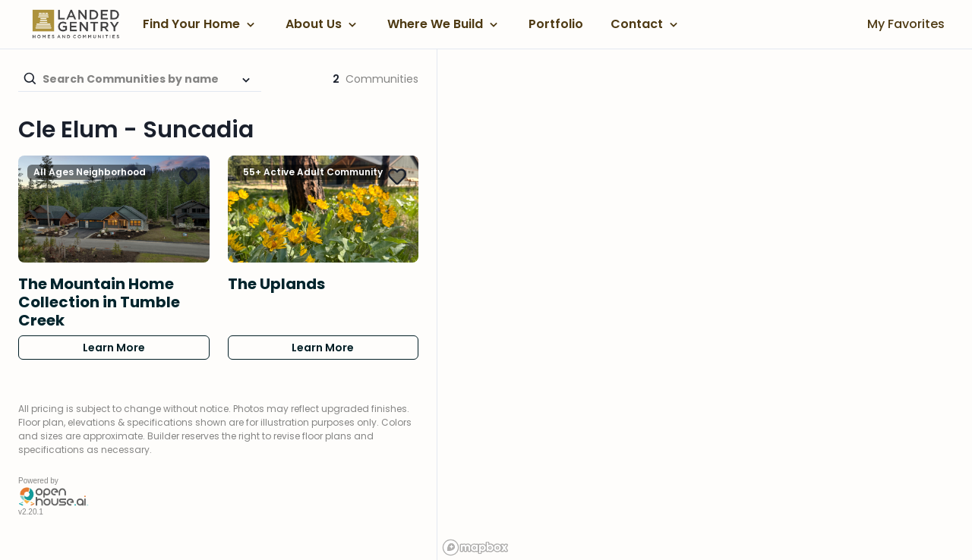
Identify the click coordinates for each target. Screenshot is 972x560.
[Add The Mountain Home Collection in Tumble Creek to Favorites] (188, 177)
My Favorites (906, 24)
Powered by (38, 481)
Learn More (114, 348)
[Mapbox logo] (475, 547)
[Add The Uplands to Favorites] (397, 177)
